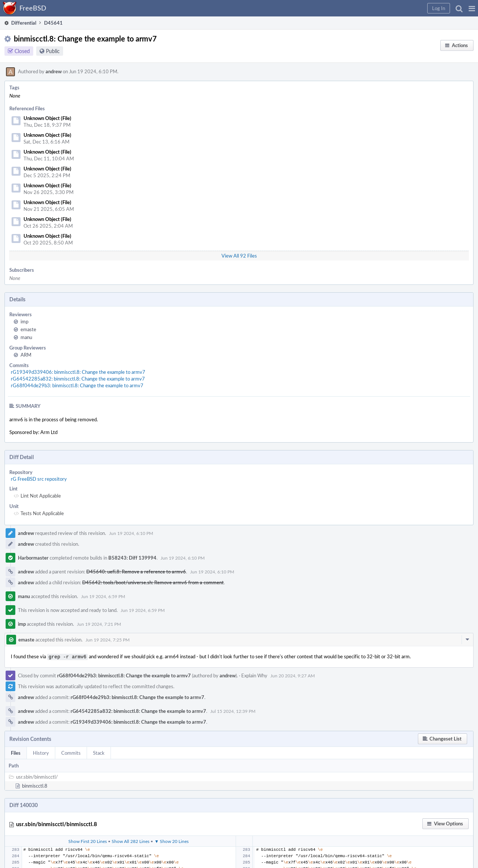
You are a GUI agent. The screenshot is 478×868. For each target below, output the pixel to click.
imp (24, 321)
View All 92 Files (239, 256)
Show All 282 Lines (131, 840)
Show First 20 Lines (88, 840)
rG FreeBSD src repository (39, 479)
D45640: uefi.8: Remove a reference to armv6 (136, 572)
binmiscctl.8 (35, 785)
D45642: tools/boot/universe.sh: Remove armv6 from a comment (153, 582)
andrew (54, 71)
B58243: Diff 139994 (132, 558)
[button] (472, 8)
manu (26, 337)
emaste (28, 329)
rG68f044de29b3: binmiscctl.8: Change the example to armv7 (77, 385)
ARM (26, 355)
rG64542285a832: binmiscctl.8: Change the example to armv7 (78, 379)
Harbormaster (33, 558)
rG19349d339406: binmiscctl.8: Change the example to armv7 (78, 372)
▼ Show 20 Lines (171, 840)
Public (53, 51)
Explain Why (254, 675)
